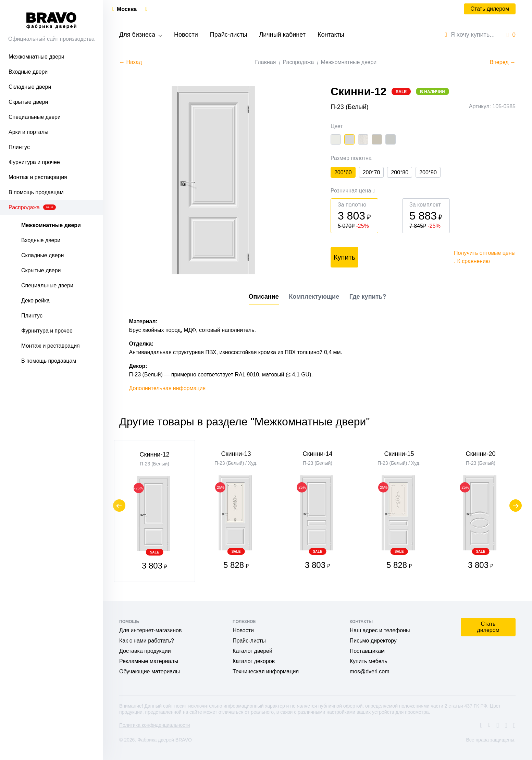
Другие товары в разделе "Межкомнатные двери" (245, 422)
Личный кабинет (282, 35)
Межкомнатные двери (36, 57)
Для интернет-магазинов (150, 630)
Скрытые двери (28, 102)
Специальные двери (35, 117)
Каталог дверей (252, 651)
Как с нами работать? (147, 641)
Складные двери (30, 87)
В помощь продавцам (36, 192)
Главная (266, 62)
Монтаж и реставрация (38, 177)
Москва (127, 9)
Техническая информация (266, 671)
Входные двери (28, 72)
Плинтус (19, 147)
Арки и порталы (28, 132)
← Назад (131, 62)
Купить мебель (369, 661)
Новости (186, 35)
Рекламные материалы (149, 661)
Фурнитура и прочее (34, 162)
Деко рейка (35, 301)
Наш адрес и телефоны (380, 630)
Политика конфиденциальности (155, 725)
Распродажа (32, 207)
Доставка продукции (145, 651)
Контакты (331, 35)
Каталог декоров (254, 661)
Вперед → (503, 62)
